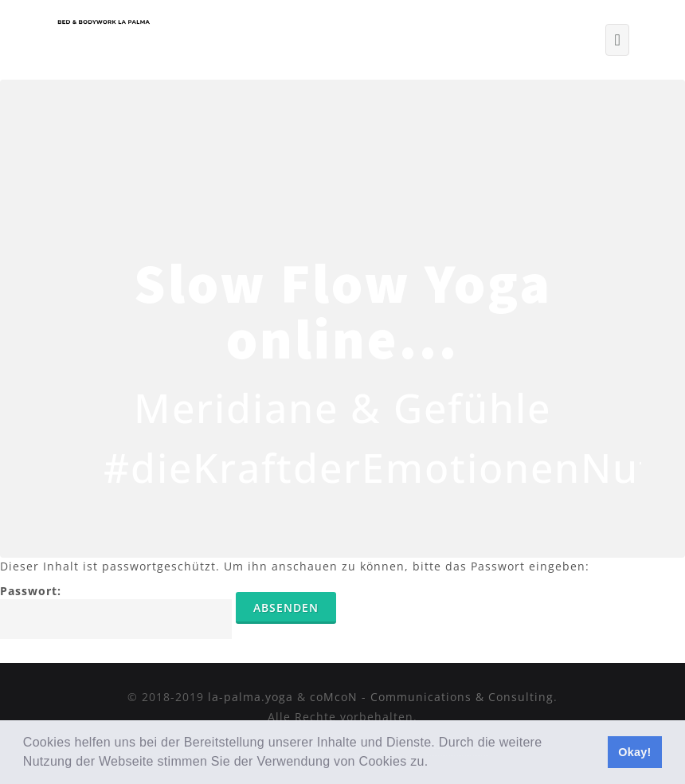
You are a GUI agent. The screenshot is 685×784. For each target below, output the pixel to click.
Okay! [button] (635, 752)
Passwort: (116, 611)
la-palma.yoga (251, 697)
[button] (434, 763)
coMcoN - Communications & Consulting (432, 697)
